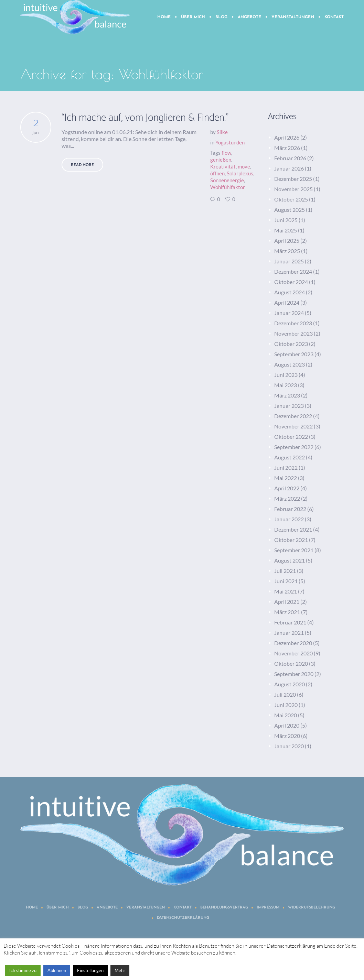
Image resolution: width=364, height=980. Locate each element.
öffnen (217, 173)
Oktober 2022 (291, 437)
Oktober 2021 (291, 540)
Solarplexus (240, 173)
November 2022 (293, 426)
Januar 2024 (289, 313)
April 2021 (287, 602)
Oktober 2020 (291, 663)
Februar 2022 (290, 509)
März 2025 (287, 251)
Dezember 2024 (293, 271)
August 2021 (290, 560)
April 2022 (287, 488)
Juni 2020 (286, 705)
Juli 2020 (285, 694)
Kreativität (223, 166)
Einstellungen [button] (90, 970)
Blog (83, 908)
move (244, 166)
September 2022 (294, 447)
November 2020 (293, 653)
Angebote (107, 908)
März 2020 (287, 736)
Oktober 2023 (291, 344)
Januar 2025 (289, 261)
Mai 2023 (286, 385)
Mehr (120, 970)
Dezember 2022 (293, 416)
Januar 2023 (289, 406)
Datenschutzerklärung (183, 918)
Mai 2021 (286, 591)
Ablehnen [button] (57, 970)
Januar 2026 (289, 168)
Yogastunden (230, 142)
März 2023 (287, 395)
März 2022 (287, 498)
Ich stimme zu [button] (23, 970)
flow (226, 153)
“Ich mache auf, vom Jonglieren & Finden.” (145, 118)
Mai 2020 (286, 715)
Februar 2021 (290, 622)
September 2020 (294, 674)
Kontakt (183, 908)
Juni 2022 (286, 467)
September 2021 (294, 550)
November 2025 (293, 189)
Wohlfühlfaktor (228, 187)
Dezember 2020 (293, 643)
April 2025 (287, 241)
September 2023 (294, 354)
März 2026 (287, 148)
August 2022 (290, 457)
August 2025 (290, 210)
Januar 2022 (289, 519)
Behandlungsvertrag (224, 908)
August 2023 (290, 364)
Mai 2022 (286, 478)
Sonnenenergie (227, 180)
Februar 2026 (290, 158)
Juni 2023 (286, 375)
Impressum (268, 908)
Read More (82, 165)
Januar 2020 (289, 746)
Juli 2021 (285, 571)
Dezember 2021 (293, 529)
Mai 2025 (286, 230)
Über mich (58, 908)
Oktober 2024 (291, 282)
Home (32, 908)
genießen (221, 160)
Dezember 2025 (293, 179)
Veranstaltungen (146, 908)
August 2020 (290, 684)
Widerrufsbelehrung (312, 908)
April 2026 (287, 137)
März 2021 (287, 612)
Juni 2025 (286, 220)
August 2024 (290, 292)
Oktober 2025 (291, 199)
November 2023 (293, 333)
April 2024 (287, 302)
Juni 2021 (286, 581)
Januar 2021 (289, 633)
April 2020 (287, 725)
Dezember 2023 (293, 323)
